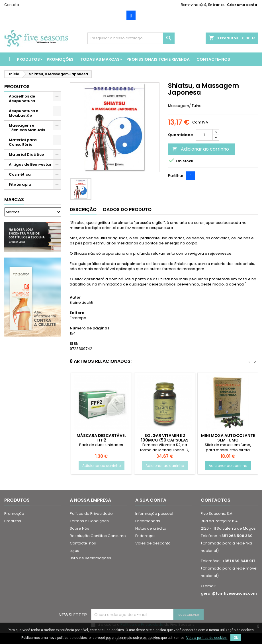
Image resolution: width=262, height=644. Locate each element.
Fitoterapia (20, 184)
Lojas (74, 551)
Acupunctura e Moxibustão (23, 113)
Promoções (60, 59)
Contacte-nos (213, 59)
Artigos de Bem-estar (30, 164)
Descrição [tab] (83, 209)
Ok (236, 638)
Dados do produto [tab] (127, 209)
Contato (12, 5)
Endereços (145, 536)
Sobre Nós (79, 528)
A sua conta (151, 500)
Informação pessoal (154, 514)
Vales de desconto (153, 543)
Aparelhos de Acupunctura (22, 99)
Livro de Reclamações (90, 558)
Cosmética (20, 174)
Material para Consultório (23, 142)
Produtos (28, 59)
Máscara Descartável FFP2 (102, 438)
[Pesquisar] (131, 38)
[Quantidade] (204, 135)
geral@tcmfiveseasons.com (229, 593)
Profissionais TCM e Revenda (158, 59)
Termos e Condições (89, 521)
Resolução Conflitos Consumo (98, 536)
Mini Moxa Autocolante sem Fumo (228, 438)
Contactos (216, 500)
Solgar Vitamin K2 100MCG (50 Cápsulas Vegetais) (165, 440)
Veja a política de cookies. (207, 638)
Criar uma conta (242, 5)
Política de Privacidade (91, 514)
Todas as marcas (100, 59)
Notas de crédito (151, 528)
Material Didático (26, 154)
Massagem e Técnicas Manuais (27, 128)
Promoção (14, 514)
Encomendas (148, 521)
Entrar (214, 5)
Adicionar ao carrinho (201, 149)
